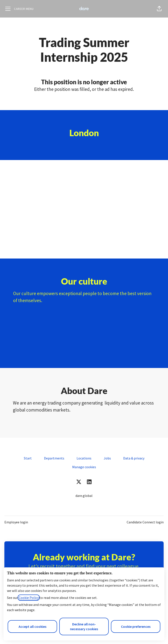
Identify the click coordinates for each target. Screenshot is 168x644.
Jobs (107, 458)
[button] (159, 9)
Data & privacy (134, 458)
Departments (54, 458)
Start (28, 458)
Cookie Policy (29, 598)
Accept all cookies (32, 626)
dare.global (84, 496)
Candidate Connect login (145, 522)
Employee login (16, 522)
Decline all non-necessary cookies (84, 626)
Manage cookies (84, 467)
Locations (84, 458)
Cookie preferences (136, 626)
